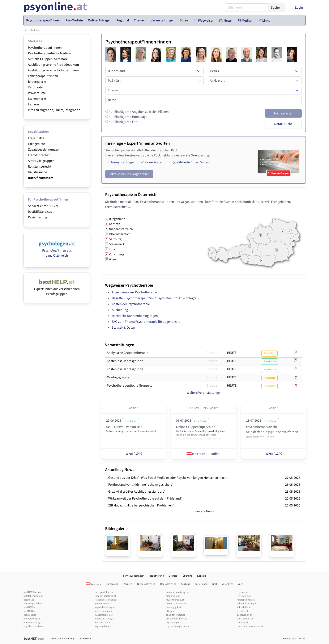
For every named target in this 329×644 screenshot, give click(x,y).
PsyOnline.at (244, 596)
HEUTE (232, 353)
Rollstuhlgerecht (40, 167)
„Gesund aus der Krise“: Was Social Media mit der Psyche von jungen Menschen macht (167, 478)
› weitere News (204, 511)
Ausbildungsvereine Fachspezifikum (53, 70)
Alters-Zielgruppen (41, 161)
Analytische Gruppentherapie (127, 353)
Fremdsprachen (39, 155)
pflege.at (170, 611)
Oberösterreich (168, 584)
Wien (241, 584)
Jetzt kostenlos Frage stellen (129, 174)
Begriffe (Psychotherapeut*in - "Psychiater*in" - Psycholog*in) (155, 298)
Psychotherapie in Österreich (131, 195)
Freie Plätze (36, 138)
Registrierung (37, 217)
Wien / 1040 (134, 454)
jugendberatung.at (105, 607)
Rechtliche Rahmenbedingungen (135, 316)
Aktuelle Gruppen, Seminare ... (49, 59)
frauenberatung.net (105, 600)
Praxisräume (37, 93)
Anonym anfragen (123, 162)
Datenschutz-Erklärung (62, 639)
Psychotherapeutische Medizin (50, 53)
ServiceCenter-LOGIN (43, 206)
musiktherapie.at (175, 600)
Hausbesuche (37, 172)
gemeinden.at (102, 604)
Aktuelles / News (120, 470)
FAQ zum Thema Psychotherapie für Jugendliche (146, 322)
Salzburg (186, 584)
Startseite (35, 30)
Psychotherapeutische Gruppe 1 (129, 386)
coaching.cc (30, 615)
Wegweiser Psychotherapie (129, 285)
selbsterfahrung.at (247, 604)
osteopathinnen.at (176, 604)
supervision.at (245, 615)
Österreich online (203, 454)
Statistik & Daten (123, 328)
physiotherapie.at (175, 615)
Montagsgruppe (118, 377)
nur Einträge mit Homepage (128, 117)
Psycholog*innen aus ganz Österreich (57, 251)
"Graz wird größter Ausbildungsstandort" (136, 492)
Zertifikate (35, 87)
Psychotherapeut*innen (45, 48)
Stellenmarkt (37, 99)
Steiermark (201, 584)
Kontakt (202, 576)
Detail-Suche (283, 124)
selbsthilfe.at (244, 607)
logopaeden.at (102, 626)
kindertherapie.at (104, 611)
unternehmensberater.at (250, 626)
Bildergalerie (37, 82)
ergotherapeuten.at (34, 626)
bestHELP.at (30, 607)
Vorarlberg (227, 584)
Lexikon (33, 104)
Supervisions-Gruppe (204, 408)
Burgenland (112, 584)
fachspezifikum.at (104, 592)
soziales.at (242, 611)
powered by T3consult (294, 639)
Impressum (85, 639)
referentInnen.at (246, 600)
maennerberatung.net (178, 592)
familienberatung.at (105, 596)
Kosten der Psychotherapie (131, 304)
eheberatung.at (32, 619)
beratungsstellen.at (34, 604)
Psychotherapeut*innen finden (138, 42)
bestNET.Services (40, 212)
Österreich (93, 584)
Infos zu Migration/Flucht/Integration (54, 110)
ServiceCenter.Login (134, 576)
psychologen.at (174, 622)
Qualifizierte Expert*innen (191, 162)
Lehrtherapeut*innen (43, 76)
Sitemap (173, 576)
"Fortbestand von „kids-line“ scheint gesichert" (140, 485)
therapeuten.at (245, 619)
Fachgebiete (36, 144)
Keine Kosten (154, 162)
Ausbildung (120, 310)
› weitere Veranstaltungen (204, 393)
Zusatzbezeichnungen (44, 150)
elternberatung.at (33, 622)
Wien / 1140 (274, 454)
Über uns (187, 576)
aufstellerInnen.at (33, 596)
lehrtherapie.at (103, 622)
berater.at (29, 600)
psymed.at (243, 592)
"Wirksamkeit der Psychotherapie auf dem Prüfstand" (145, 498)
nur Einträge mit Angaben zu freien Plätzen (138, 112)
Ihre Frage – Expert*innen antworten (138, 143)
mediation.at (173, 596)
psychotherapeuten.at (178, 626)
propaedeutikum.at (176, 619)
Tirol (214, 584)
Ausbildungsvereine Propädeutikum (53, 65)
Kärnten (128, 584)
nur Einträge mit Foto (123, 122)
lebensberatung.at (104, 619)
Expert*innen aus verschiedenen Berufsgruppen (57, 289)
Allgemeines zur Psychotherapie (134, 292)
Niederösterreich (146, 584)
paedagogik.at (173, 607)
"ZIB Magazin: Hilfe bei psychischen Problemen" (140, 505)
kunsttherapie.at (104, 615)
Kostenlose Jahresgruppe (125, 361)
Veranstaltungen (120, 345)
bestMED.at (29, 611)
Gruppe (212, 353)
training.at (242, 622)
